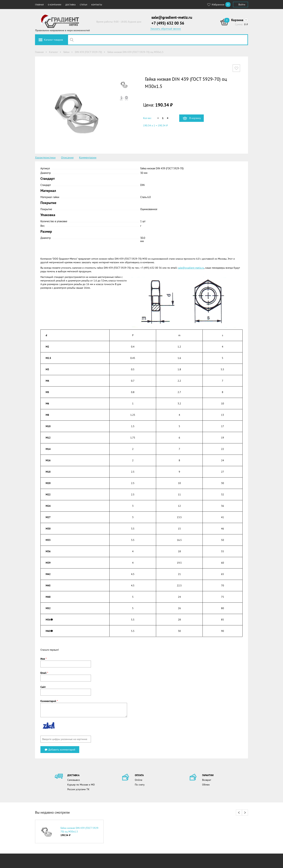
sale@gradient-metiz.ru (172, 17)
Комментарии (88, 157)
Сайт (43, 687)
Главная (39, 5)
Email (44, 673)
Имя (43, 659)
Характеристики (45, 157)
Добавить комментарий (60, 750)
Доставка (70, 5)
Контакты (97, 5)
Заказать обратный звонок (166, 29)
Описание (67, 157)
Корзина (237, 20)
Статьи (83, 5)
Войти (242, 5)
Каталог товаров (53, 40)
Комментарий (49, 701)
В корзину (195, 118)
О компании (55, 5)
